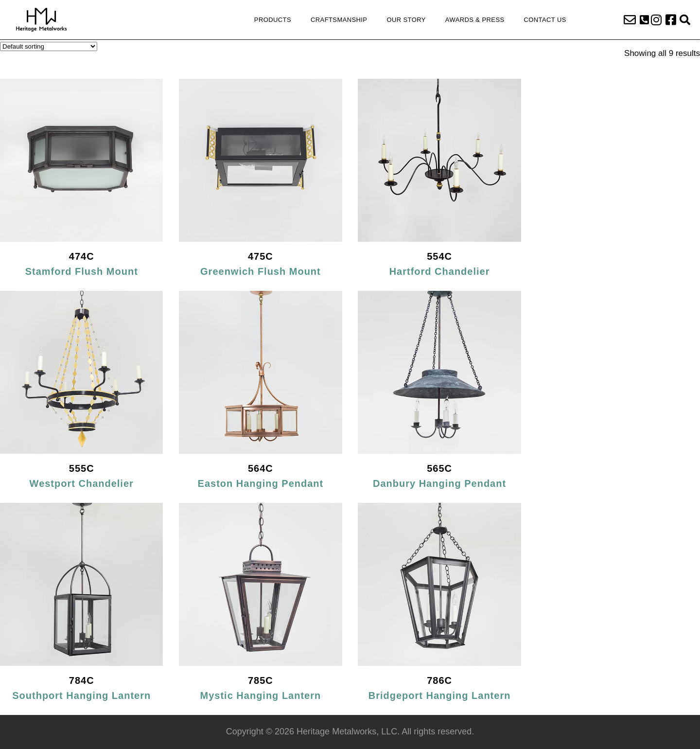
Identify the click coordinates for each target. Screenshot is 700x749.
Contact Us (545, 20)
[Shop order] (49, 46)
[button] (644, 20)
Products (273, 20)
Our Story (406, 20)
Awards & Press (475, 20)
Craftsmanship (339, 20)
